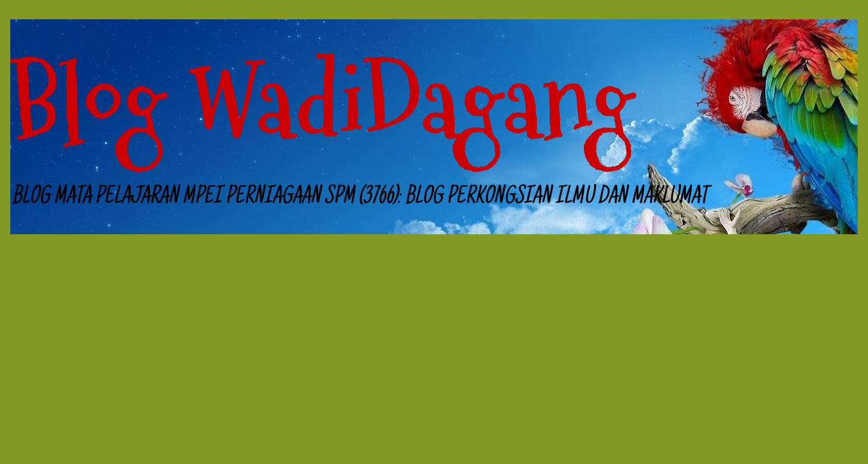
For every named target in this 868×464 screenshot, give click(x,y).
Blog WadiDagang (322, 103)
